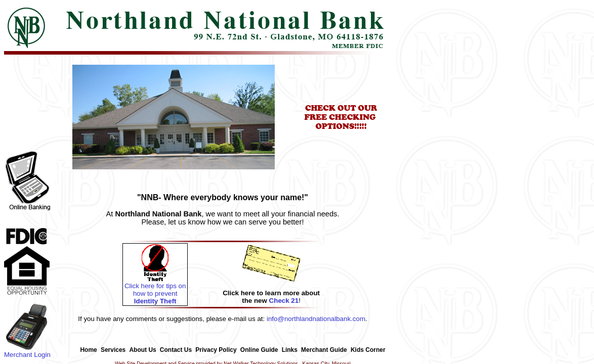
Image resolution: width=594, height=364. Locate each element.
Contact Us (176, 350)
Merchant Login (27, 352)
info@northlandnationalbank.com (316, 319)
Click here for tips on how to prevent (155, 290)
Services (113, 350)
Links (290, 350)
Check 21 (284, 301)
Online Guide (259, 350)
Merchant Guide (324, 350)
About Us (142, 350)
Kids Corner (368, 350)
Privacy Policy (216, 350)
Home (88, 350)
